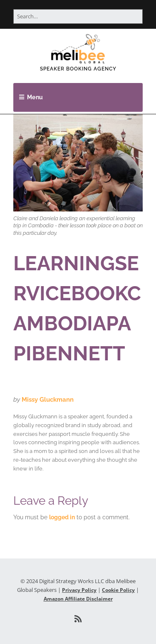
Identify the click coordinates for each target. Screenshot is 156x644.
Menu (35, 97)
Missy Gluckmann (48, 400)
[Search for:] (78, 16)
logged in (62, 517)
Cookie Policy (118, 590)
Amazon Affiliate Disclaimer (78, 599)
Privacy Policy (79, 590)
